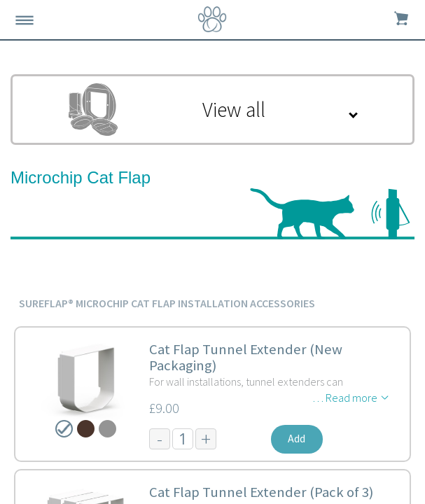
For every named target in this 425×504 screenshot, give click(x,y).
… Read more (345, 398)
